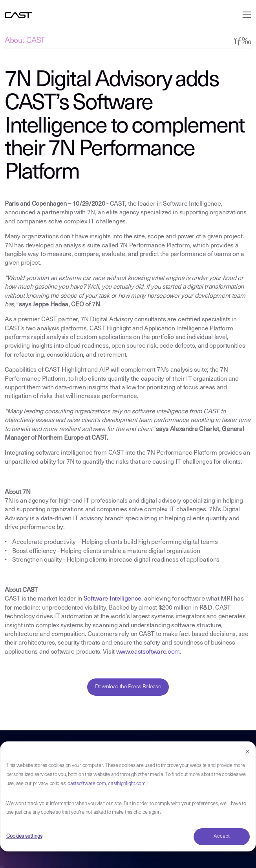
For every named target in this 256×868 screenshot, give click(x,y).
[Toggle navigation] (244, 15)
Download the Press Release (128, 687)
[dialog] (128, 796)
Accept (222, 836)
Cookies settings (24, 836)
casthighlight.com (127, 784)
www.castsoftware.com (148, 652)
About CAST (25, 41)
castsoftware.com (87, 784)
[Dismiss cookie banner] (247, 752)
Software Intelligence (112, 599)
